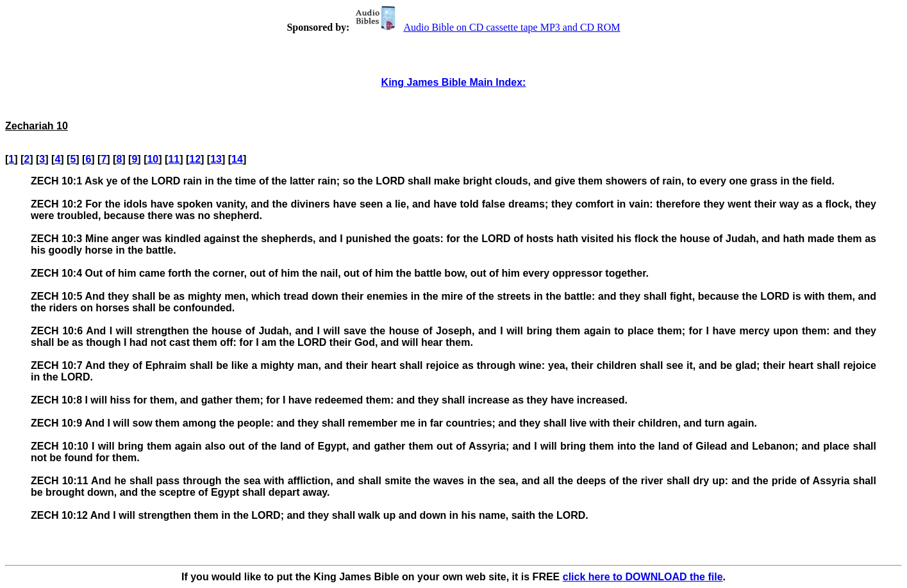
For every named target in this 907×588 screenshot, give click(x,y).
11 (174, 159)
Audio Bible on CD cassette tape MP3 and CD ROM (486, 27)
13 (216, 159)
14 (237, 159)
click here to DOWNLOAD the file (643, 577)
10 (153, 159)
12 (195, 159)
